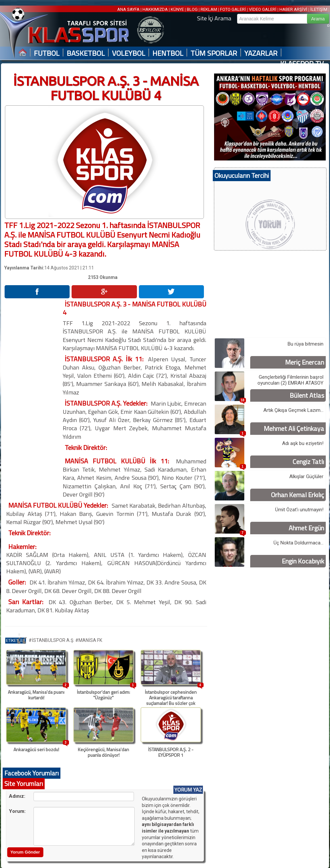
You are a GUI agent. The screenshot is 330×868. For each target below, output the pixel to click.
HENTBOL (168, 53)
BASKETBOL (86, 53)
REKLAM (209, 9)
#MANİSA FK (89, 640)
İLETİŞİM (319, 9)
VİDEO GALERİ (263, 9)
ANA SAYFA (129, 9)
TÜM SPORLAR (214, 53)
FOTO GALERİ (233, 9)
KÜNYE (177, 9)
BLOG (192, 9)
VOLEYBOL (129, 53)
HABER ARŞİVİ (293, 9)
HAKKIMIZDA (155, 9)
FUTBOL (47, 53)
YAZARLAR (261, 53)
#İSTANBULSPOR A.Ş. (52, 640)
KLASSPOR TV (302, 64)
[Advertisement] (33, 398)
